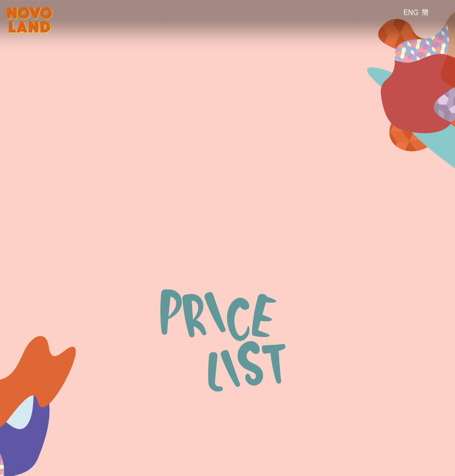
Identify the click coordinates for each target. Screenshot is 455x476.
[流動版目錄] (443, 12)
